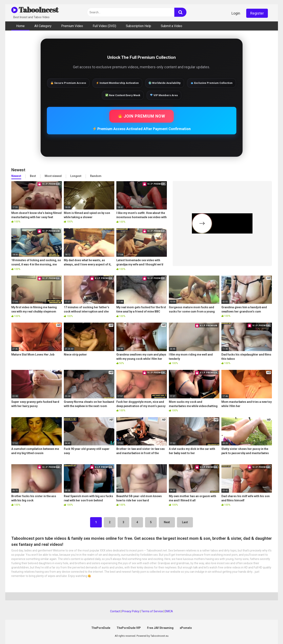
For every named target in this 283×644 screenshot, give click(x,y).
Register (257, 13)
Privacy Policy (131, 611)
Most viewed (53, 176)
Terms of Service (152, 611)
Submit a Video (171, 26)
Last (185, 522)
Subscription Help (138, 26)
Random (96, 176)
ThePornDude (101, 628)
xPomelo (186, 628)
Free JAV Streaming (160, 628)
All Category (43, 26)
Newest (16, 176)
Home (20, 26)
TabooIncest (35, 10)
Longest (76, 176)
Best (33, 176)
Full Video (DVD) (104, 26)
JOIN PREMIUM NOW (142, 116)
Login (236, 13)
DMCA (169, 611)
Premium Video (72, 26)
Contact (115, 611)
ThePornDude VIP (129, 628)
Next (167, 522)
